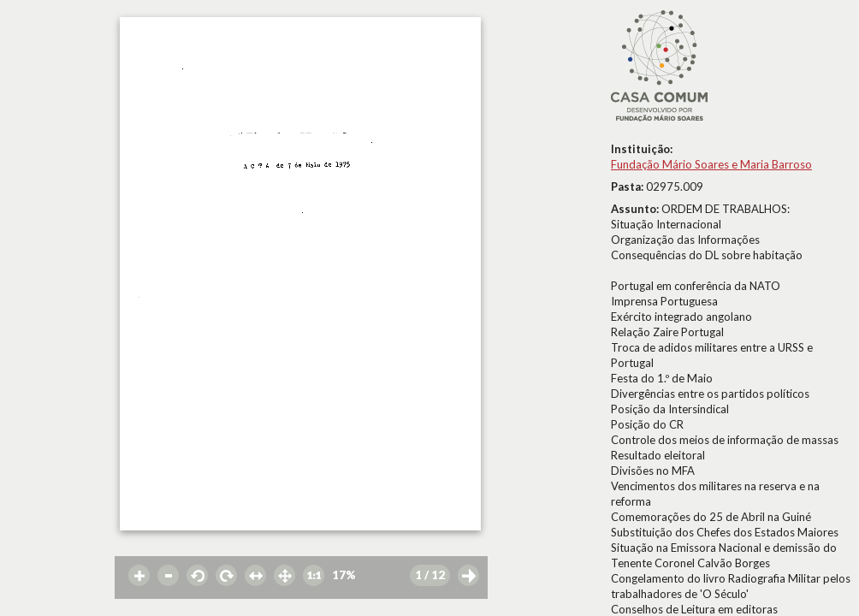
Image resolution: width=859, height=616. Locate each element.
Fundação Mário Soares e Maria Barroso (711, 164)
